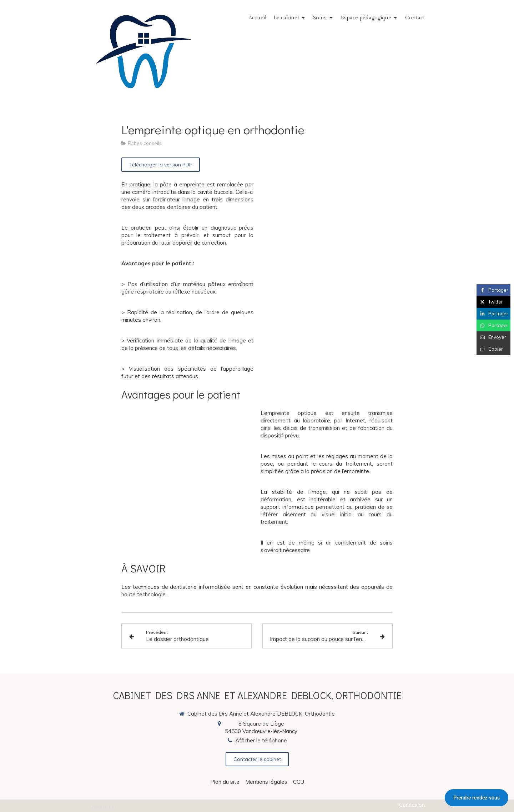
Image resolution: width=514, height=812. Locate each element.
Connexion (412, 805)
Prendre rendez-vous (477, 798)
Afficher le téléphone (261, 740)
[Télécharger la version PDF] (161, 165)
